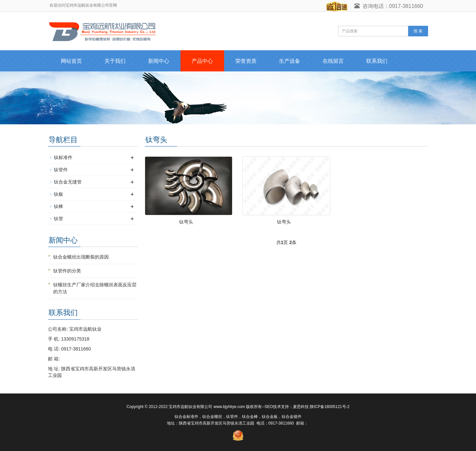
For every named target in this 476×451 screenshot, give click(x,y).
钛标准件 (63, 157)
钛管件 (61, 170)
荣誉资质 (246, 61)
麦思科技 (301, 407)
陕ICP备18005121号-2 (330, 407)
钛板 (59, 194)
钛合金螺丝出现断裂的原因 (81, 257)
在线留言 (333, 61)
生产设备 (290, 61)
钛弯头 (186, 222)
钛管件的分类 (67, 271)
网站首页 (71, 61)
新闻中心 (159, 61)
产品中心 (202, 61)
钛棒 (59, 206)
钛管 (59, 219)
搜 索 (418, 31)
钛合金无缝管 (68, 182)
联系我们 (377, 61)
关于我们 (115, 61)
